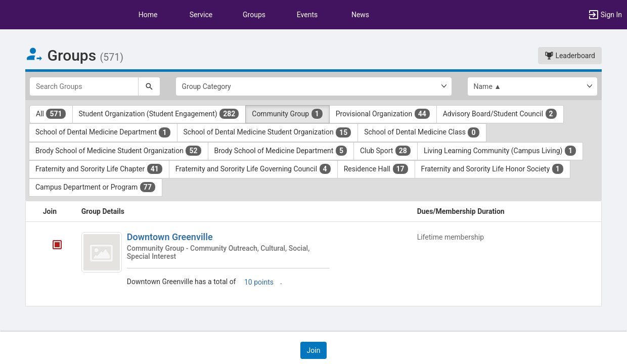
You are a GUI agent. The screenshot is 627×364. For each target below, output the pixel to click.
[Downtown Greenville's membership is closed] (52, 246)
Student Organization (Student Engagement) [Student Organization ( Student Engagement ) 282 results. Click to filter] (159, 114)
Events (307, 15)
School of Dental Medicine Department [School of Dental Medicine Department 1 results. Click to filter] (103, 132)
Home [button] (148, 15)
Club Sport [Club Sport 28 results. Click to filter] (386, 151)
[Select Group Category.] (314, 86)
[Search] (149, 86)
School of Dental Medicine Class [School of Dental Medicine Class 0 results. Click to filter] (422, 132)
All (51, 114)
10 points (259, 282)
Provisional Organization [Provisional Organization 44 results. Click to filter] (383, 114)
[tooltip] (57, 246)
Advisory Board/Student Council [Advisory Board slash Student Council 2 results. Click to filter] (500, 114)
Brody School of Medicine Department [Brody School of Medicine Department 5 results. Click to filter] (281, 151)
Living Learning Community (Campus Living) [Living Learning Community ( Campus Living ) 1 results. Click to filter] (500, 151)
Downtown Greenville (170, 237)
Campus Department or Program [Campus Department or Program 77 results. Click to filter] (96, 187)
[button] (605, 15)
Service (201, 15)
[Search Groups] (84, 86)
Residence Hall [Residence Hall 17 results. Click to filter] (376, 169)
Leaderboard (570, 56)
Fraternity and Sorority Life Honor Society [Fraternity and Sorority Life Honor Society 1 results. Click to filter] (492, 169)
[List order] (533, 86)
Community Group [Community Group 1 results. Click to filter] (287, 114)
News (360, 15)
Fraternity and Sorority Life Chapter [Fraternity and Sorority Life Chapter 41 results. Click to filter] (99, 169)
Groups (254, 15)
